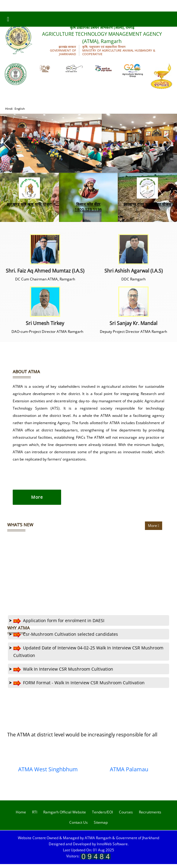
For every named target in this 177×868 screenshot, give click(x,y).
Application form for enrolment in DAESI (57, 624)
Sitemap (101, 827)
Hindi (9, 109)
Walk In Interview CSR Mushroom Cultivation (61, 673)
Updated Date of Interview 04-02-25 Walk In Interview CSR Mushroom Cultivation (86, 655)
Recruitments (150, 816)
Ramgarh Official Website (65, 816)
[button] (170, 143)
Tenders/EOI (102, 816)
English (20, 109)
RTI (35, 816)
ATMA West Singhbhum (48, 773)
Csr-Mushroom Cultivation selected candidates (64, 638)
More (154, 530)
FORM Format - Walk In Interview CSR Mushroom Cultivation (77, 687)
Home (21, 816)
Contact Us (79, 827)
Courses (126, 816)
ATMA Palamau (129, 773)
